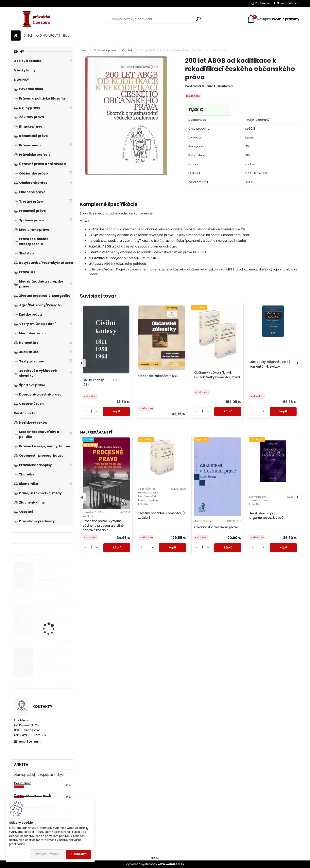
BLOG (155, 858)
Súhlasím (79, 854)
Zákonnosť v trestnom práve (216, 527)
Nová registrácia (288, 3)
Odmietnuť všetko (47, 854)
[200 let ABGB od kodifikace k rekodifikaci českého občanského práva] (126, 116)
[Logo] (38, 19)
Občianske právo (105, 50)
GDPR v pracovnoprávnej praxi (54, 668)
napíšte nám (30, 741)
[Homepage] (16, 36)
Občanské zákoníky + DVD (158, 376)
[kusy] (91, 412)
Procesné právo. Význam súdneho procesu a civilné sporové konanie (103, 526)
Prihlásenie (263, 3)
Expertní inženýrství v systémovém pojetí (51, 582)
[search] (198, 19)
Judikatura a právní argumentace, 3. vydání (268, 516)
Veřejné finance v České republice (53, 621)
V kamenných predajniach (33, 795)
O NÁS (28, 36)
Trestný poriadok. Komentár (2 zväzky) (162, 515)
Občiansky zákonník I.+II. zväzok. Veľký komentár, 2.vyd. (217, 375)
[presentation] (82, 363)
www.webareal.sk (171, 864)
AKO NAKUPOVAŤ (48, 36)
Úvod (83, 50)
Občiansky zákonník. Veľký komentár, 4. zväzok (270, 364)
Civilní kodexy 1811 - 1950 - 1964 (102, 382)
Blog (66, 36)
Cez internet (22, 783)
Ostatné (127, 50)
